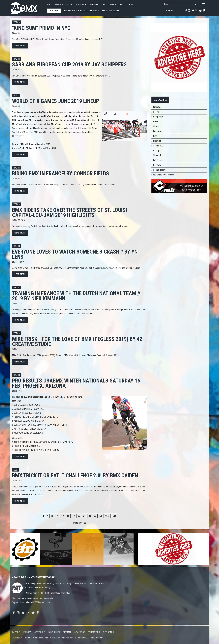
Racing (69, 5)
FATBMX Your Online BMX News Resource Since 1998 (27, 7)
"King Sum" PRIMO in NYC (41, 28)
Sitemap (67, 632)
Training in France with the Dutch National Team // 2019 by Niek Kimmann (76, 296)
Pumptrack (81, 5)
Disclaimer (54, 632)
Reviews (157, 165)
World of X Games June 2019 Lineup (56, 101)
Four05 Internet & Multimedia (73, 638)
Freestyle (58, 5)
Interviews (95, 5)
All (49, 5)
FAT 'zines (158, 160)
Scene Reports (160, 170)
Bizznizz (157, 141)
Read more (20, 46)
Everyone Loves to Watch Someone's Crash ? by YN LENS (75, 254)
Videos (113, 5)
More (130, 5)
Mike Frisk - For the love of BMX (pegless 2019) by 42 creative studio (77, 341)
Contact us (94, 632)
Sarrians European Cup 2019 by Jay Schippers (69, 64)
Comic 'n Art (159, 146)
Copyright (40, 632)
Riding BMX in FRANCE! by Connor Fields (61, 173)
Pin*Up (156, 151)
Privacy (27, 632)
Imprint (16, 632)
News (122, 5)
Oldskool (157, 155)
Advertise (80, 632)
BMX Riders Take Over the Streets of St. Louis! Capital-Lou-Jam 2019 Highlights (69, 213)
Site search (109, 632)
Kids (105, 5)
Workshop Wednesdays (163, 175)
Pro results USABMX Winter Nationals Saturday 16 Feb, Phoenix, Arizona (76, 383)
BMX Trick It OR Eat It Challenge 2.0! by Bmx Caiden (75, 475)
